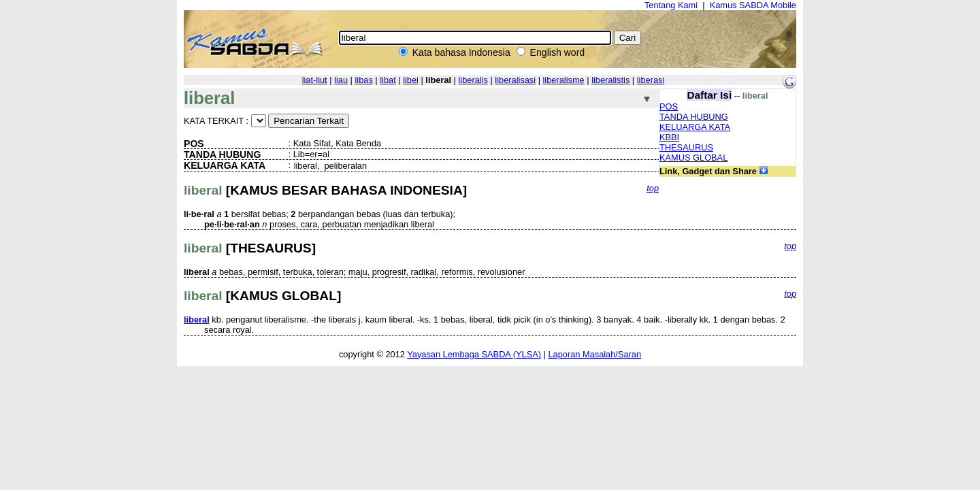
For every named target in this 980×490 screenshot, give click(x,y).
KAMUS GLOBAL (693, 158)
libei (411, 80)
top (653, 188)
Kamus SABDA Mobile (753, 5)
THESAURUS (686, 147)
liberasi (651, 80)
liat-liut (315, 80)
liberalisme (564, 80)
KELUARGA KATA (695, 127)
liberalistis (610, 80)
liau (341, 80)
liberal (197, 320)
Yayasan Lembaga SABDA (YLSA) (474, 354)
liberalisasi (515, 80)
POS (669, 107)
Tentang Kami (671, 5)
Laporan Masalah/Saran (594, 354)
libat (388, 80)
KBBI (669, 137)
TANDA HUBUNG (694, 117)
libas (363, 80)
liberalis (473, 80)
